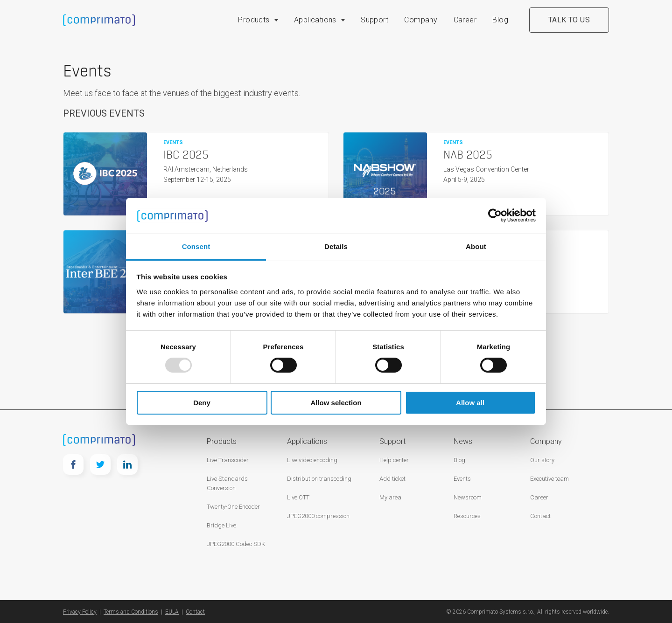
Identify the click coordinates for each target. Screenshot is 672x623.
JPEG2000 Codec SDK (236, 544)
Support (374, 20)
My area (390, 497)
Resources (467, 516)
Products (254, 20)
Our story (542, 460)
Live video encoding (312, 460)
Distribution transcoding (319, 479)
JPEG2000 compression (318, 516)
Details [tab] (336, 246)
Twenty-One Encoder (233, 507)
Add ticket (392, 479)
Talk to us (569, 20)
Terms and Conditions (131, 612)
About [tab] (476, 246)
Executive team (549, 479)
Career (465, 20)
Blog (500, 20)
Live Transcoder (228, 460)
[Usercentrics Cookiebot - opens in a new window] (495, 215)
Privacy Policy (80, 612)
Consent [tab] (196, 246)
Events (462, 479)
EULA (172, 612)
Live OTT (298, 497)
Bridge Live (221, 525)
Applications (315, 20)
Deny (202, 403)
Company (421, 20)
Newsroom (468, 497)
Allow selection (336, 403)
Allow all (470, 403)
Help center (394, 460)
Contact (540, 516)
